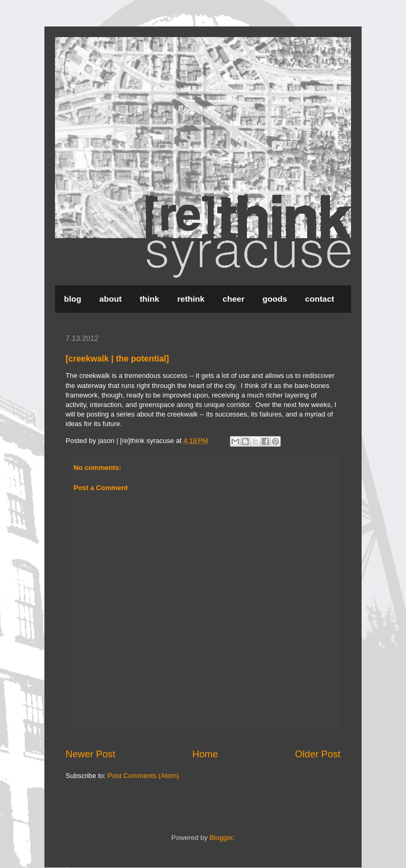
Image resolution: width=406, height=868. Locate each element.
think (149, 299)
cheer (233, 299)
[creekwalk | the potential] (117, 359)
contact (320, 299)
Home (205, 754)
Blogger (221, 838)
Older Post (318, 754)
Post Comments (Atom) (144, 776)
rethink (191, 299)
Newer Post (90, 754)
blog (73, 299)
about (110, 299)
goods (275, 299)
